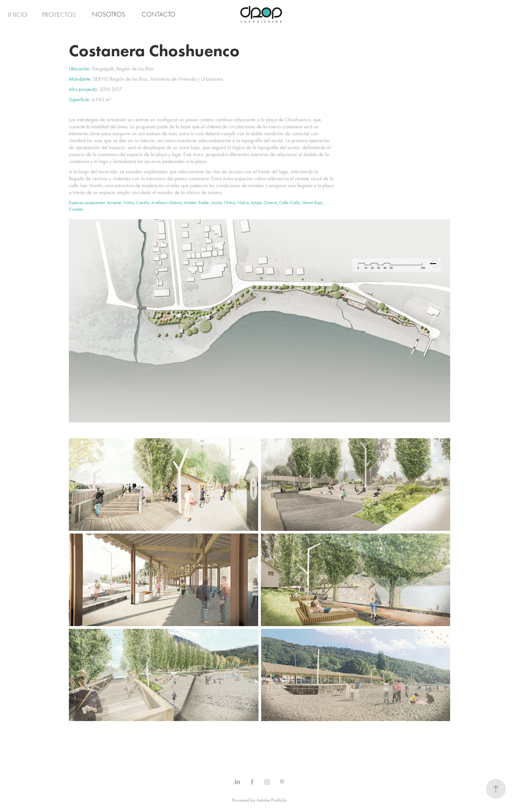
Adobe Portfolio (272, 800)
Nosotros (109, 14)
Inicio (18, 15)
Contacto (159, 14)
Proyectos (59, 15)
